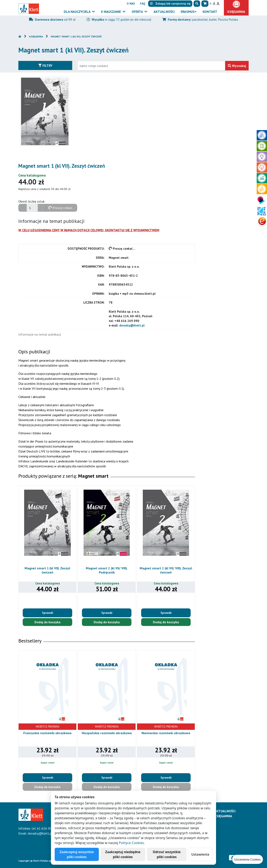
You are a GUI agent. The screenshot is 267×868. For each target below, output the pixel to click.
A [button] (210, 4)
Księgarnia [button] (236, 12)
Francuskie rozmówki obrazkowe (47, 733)
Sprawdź (48, 613)
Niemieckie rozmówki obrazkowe (166, 733)
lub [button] (170, 4)
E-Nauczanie (111, 12)
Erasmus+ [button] (189, 12)
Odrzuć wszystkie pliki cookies (167, 854)
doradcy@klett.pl (132, 325)
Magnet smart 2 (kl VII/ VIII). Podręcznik (107, 570)
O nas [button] (131, 4)
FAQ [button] (143, 4)
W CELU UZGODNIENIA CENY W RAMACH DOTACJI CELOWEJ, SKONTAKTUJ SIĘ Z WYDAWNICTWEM (89, 230)
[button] (197, 4)
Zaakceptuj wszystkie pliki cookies (77, 854)
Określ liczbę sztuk (31, 201)
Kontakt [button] (210, 12)
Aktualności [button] (164, 12)
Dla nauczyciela (77, 12)
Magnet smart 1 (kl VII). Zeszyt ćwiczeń (76, 36)
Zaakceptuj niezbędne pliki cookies (123, 854)
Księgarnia (36, 36)
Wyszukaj (237, 66)
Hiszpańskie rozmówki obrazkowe (107, 733)
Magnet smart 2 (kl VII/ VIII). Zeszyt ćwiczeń (166, 570)
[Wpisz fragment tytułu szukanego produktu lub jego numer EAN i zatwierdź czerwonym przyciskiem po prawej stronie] (151, 66)
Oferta (138, 12)
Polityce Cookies (131, 843)
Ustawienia (200, 854)
